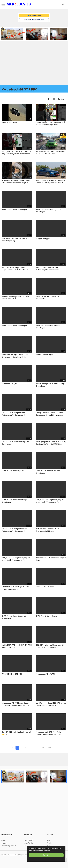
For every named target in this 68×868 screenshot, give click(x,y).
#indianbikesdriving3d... (45, 355)
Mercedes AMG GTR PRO (46, 674)
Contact (4, 843)
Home (3, 840)
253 (44, 748)
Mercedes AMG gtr (9, 384)
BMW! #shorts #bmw (10, 122)
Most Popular (29, 843)
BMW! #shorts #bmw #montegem (15, 210)
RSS (25, 846)
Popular (49, 843)
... (38, 748)
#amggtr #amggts (43, 239)
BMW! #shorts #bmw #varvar (47, 616)
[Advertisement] (34, 64)
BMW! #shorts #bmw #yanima (13, 471)
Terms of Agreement (9, 846)
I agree (47, 855)
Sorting (62, 99)
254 (50, 748)
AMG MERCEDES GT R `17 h (12, 674)
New (48, 840)
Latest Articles (29, 840)
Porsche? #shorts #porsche (47, 587)
